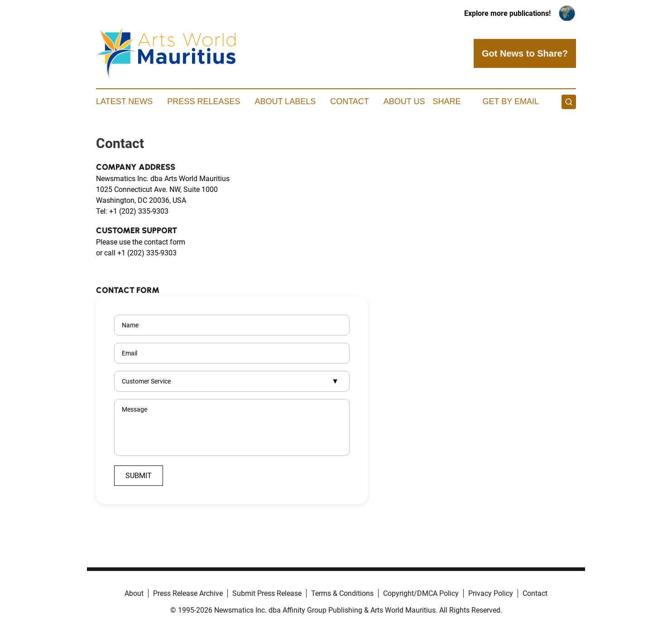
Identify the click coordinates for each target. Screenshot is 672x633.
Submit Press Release (267, 593)
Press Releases (204, 101)
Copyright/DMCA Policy (421, 593)
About (134, 593)
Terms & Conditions (342, 593)
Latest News (124, 101)
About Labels (285, 101)
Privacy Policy (491, 593)
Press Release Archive (188, 593)
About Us (404, 101)
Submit (139, 476)
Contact (350, 101)
